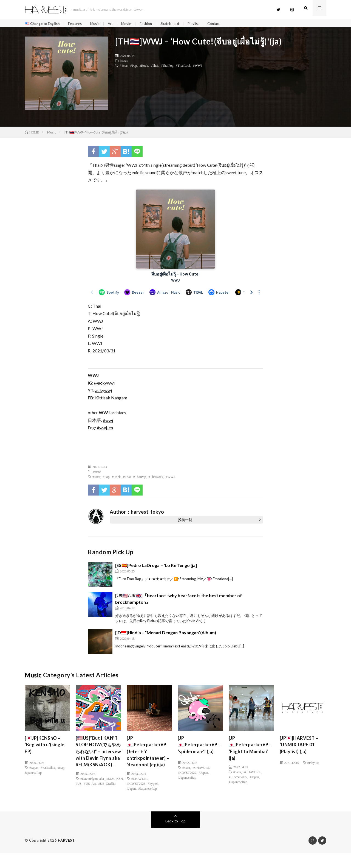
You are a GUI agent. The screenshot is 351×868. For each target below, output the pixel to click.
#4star (124, 67)
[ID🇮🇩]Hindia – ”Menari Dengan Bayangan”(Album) (166, 634)
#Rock (144, 67)
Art (117, 24)
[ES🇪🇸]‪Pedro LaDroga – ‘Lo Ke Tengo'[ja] (156, 567)
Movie (133, 24)
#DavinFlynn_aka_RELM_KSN (102, 799)
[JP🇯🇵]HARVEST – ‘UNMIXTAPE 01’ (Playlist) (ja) (301, 748)
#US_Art (90, 804)
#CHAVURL (140, 791)
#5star (186, 769)
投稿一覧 (185, 522)
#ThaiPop (167, 67)
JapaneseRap (33, 774)
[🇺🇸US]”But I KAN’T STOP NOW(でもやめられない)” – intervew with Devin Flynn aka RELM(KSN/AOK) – (98, 763)
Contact (225, 24)
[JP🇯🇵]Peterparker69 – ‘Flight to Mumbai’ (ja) (250, 751)
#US (79, 804)
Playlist (203, 24)
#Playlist (313, 764)
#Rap (61, 769)
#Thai (154, 67)
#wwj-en (105, 429)
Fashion (154, 24)
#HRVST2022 (187, 774)
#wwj (108, 422)
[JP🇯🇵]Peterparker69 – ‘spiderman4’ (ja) (199, 748)
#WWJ (198, 67)
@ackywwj (104, 385)
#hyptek (153, 796)
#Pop (134, 67)
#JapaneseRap (148, 801)
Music (100, 24)
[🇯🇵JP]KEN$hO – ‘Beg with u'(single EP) (46, 748)
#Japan (34, 769)
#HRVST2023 (136, 796)
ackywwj (104, 392)
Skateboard (179, 24)
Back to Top (176, 836)
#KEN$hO (48, 769)
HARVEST (67, 856)
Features (79, 24)
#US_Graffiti (107, 804)
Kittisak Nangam (111, 400)
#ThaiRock (183, 67)
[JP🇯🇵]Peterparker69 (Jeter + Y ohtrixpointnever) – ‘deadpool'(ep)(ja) (148, 759)
